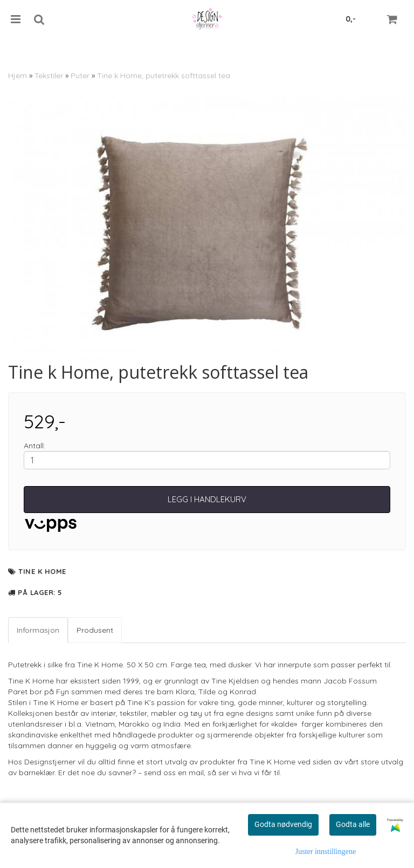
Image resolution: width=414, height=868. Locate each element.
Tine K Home (42, 571)
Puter (80, 76)
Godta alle (353, 824)
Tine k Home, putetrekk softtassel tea (164, 76)
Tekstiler (49, 76)
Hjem (18, 76)
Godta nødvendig (283, 824)
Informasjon (38, 630)
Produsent (95, 630)
